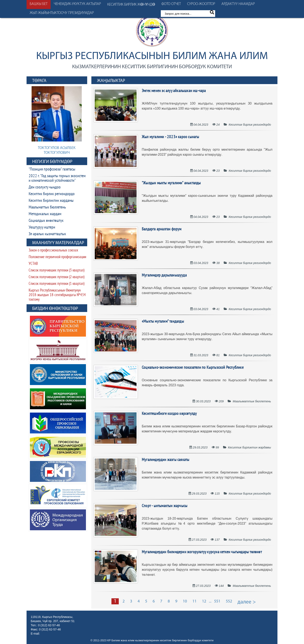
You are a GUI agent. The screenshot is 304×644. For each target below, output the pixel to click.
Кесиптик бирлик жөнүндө (131, 5)
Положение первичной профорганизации (57, 257)
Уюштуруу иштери (42, 227)
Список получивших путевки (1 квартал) (57, 284)
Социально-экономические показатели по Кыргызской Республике (193, 368)
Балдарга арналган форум (162, 229)
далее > (247, 602)
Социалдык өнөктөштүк (46, 221)
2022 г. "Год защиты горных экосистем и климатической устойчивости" (57, 178)
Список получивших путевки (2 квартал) (57, 277)
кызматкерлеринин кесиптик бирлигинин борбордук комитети (152, 67)
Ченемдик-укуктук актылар (77, 4)
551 (217, 601)
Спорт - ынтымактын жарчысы (165, 506)
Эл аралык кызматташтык (47, 234)
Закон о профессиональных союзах (53, 251)
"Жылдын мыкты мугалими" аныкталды (171, 183)
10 (185, 601)
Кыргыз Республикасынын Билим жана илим (152, 56)
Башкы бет (39, 4)
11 (194, 601)
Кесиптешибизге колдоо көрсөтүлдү (169, 414)
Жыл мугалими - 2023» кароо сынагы (171, 137)
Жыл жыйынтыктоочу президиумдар (62, 13)
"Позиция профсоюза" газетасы (52, 169)
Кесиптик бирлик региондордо (52, 194)
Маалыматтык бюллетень (47, 207)
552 (229, 601)
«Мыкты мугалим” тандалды (163, 322)
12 (204, 601)
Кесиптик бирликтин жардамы (51, 201)
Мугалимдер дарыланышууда (164, 275)
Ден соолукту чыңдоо (45, 187)
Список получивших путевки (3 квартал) (57, 271)
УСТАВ (33, 264)
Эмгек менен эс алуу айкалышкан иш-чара (174, 91)
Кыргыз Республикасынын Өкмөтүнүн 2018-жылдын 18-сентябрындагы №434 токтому (57, 295)
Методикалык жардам (45, 214)
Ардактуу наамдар (238, 4)
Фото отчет (171, 4)
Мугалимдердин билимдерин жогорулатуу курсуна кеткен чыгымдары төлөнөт (202, 552)
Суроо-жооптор (201, 4)
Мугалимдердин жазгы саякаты (165, 460)
